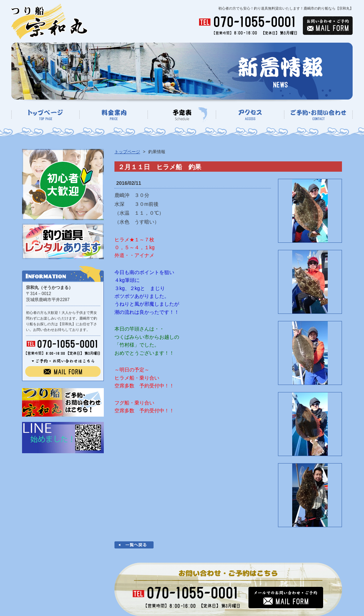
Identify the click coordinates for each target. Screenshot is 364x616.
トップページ (127, 152)
